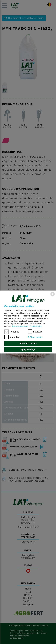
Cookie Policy (36, 326)
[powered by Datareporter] (53, 296)
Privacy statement (20, 326)
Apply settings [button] (28, 349)
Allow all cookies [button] (28, 343)
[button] (35, 337)
